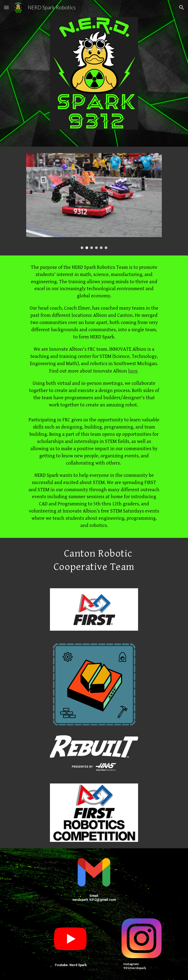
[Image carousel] (94, 201)
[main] (94, 397)
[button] (6, 7)
